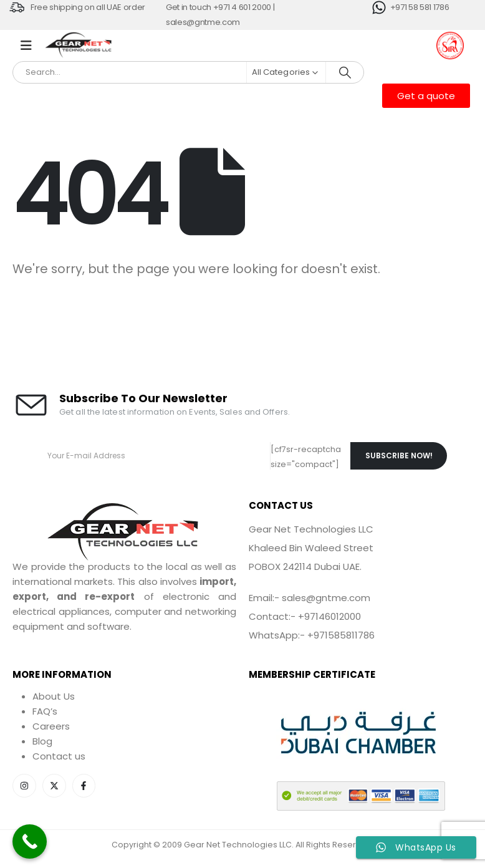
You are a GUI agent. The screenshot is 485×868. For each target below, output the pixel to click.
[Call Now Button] (30, 841)
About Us (54, 696)
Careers (51, 726)
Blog (42, 741)
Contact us (59, 756)
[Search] (345, 72)
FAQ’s (45, 711)
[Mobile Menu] (26, 46)
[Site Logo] (79, 46)
